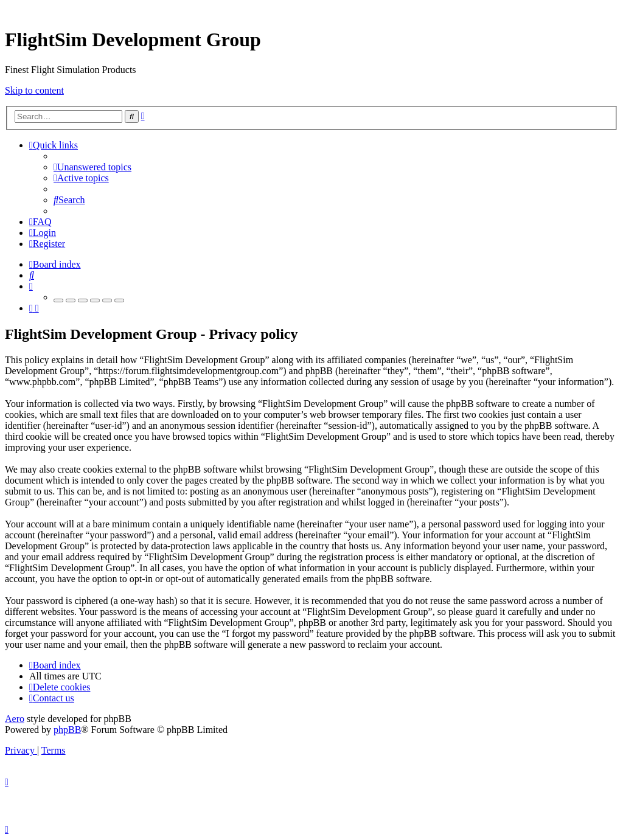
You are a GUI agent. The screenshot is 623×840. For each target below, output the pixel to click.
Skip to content (34, 90)
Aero (15, 719)
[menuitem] (92, 167)
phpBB (67, 730)
